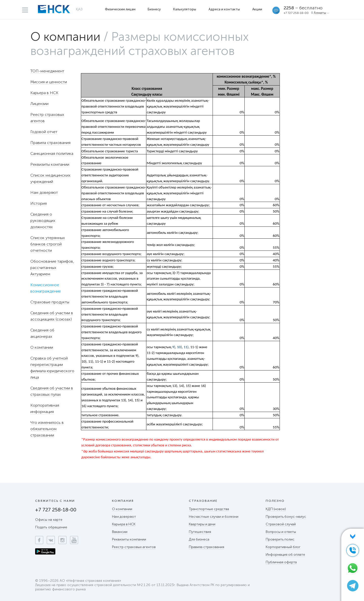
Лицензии (39, 104)
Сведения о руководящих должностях (43, 221)
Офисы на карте (49, 520)
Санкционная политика (52, 153)
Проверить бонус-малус (286, 517)
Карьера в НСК (44, 93)
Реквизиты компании (50, 164)
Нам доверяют (44, 192)
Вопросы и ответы (281, 532)
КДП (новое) (276, 509)
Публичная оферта (281, 562)
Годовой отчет (44, 132)
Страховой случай (281, 524)
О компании (65, 37)
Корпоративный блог (283, 547)
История (39, 203)
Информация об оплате (286, 555)
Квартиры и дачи (202, 524)
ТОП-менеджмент (47, 71)
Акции (257, 9)
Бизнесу (154, 9)
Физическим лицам (120, 9)
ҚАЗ (79, 9)
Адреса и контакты (224, 9)
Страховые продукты (50, 302)
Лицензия (43, 585)
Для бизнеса (199, 539)
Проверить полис (280, 539)
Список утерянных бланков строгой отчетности (48, 244)
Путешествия (200, 532)
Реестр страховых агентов (134, 547)
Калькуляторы (185, 9)
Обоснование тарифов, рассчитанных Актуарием (52, 268)
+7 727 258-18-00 (296, 13)
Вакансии (120, 532)
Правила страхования (50, 143)
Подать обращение (51, 527)
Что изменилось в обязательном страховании (47, 429)
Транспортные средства (209, 509)
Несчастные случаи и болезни (214, 517)
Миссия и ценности (49, 82)
